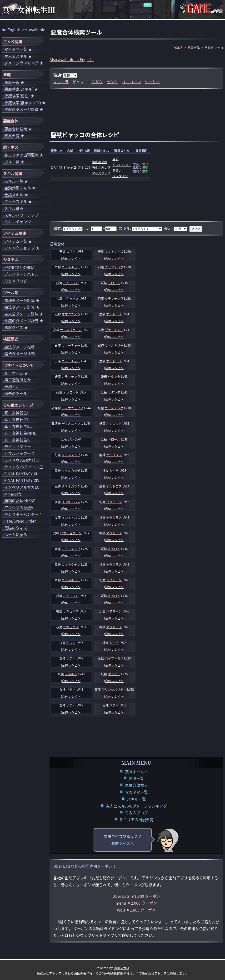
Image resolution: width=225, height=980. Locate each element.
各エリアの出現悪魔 (136, 819)
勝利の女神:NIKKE (20, 501)
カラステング (71, 376)
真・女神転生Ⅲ (29, 10)
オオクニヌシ (71, 314)
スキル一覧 (136, 799)
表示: (169, 228)
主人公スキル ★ (18, 56)
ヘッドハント (122, 165)
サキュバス (71, 298)
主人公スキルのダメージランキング (136, 806)
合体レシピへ (71, 258)
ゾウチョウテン (71, 533)
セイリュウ (114, 455)
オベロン (114, 549)
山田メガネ (122, 968)
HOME (178, 48)
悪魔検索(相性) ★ (19, 96)
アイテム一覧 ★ (18, 241)
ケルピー (114, 674)
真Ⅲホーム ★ (16, 373)
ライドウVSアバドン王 (24, 467)
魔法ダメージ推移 (20, 347)
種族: (58, 75)
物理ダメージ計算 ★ (22, 300)
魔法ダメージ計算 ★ (22, 307)
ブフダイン (120, 176)
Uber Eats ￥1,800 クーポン (136, 896)
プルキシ (71, 674)
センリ (112, 82)
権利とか (12, 386)
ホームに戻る (16, 534)
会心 (115, 159)
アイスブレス (101, 173)
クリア (196, 229)
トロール (114, 283)
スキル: (125, 228)
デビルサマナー (18, 446)
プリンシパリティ (114, 689)
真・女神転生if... (18, 426)
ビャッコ (70, 167)
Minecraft (13, 494)
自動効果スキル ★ (20, 188)
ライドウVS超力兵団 (22, 460)
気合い (117, 170)
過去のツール (16, 393)
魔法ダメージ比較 (20, 353)
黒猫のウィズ (16, 528)
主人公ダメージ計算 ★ (24, 314)
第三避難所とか (18, 380)
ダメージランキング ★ (24, 63)
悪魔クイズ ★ (16, 327)
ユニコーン (131, 82)
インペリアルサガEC (22, 487)
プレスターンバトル (21, 274)
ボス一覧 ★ (14, 162)
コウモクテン (71, 564)
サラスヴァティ (71, 330)
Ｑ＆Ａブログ (136, 813)
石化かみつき (101, 167)
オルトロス (114, 314)
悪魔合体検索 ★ (18, 129)
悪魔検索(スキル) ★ (21, 89)
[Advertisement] (136, 104)
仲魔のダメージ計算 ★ (24, 109)
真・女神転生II (17, 419)
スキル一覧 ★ (16, 181)
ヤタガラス (114, 517)
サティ (71, 658)
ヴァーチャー (114, 330)
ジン (71, 439)
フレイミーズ (114, 251)
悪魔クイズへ (123, 843)
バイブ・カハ (114, 658)
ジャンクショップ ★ (22, 248)
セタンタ (114, 376)
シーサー (152, 82)
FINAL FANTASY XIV (22, 480)
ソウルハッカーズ (20, 453)
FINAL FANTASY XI (21, 474)
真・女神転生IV (17, 440)
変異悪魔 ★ (14, 135)
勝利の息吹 (100, 162)
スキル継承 (14, 208)
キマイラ (61, 82)
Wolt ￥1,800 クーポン (136, 910)
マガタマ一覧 (136, 792)
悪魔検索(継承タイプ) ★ (25, 103)
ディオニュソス (72, 408)
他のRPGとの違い (19, 267)
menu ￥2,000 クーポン (136, 903)
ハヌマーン (114, 502)
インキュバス (71, 502)
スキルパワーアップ (21, 215)
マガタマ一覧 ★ (18, 49)
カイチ (114, 470)
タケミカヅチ (71, 470)
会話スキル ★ (16, 195)
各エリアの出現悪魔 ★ (24, 155)
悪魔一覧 (136, 778)
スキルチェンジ (18, 222)
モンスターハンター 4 (23, 514)
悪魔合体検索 (136, 785)
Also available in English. (72, 59)
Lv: (87, 228)
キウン (71, 643)
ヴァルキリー (71, 267)
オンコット (71, 283)
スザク (97, 82)
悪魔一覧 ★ (14, 82)
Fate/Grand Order (20, 521)
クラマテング (114, 267)
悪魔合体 (194, 48)
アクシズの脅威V (19, 508)
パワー (114, 705)
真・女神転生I (16, 413)
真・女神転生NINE (20, 433)
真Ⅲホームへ (136, 772)
